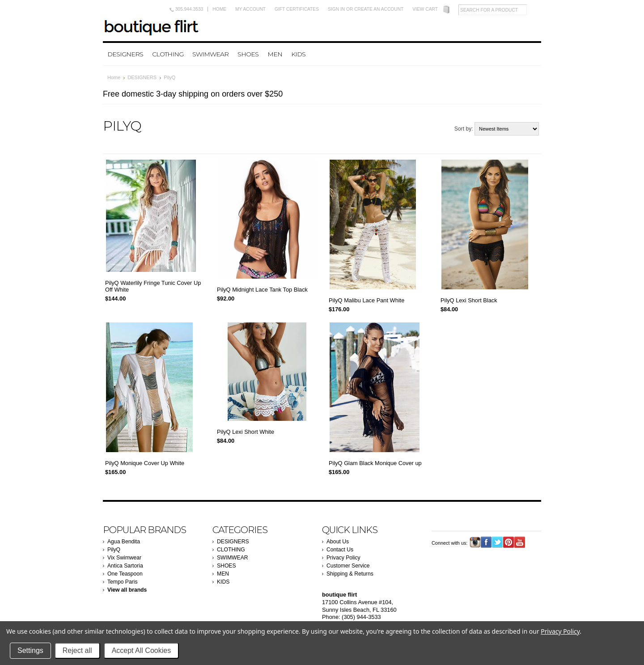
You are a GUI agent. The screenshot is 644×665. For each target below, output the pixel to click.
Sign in (336, 9)
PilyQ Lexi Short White (246, 432)
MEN (275, 54)
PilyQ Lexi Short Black (469, 300)
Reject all (77, 650)
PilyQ (114, 550)
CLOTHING (168, 54)
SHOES (248, 54)
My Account (250, 9)
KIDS (298, 54)
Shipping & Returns (350, 574)
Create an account (379, 9)
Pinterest (509, 542)
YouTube (520, 542)
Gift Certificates (297, 9)
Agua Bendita (124, 542)
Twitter (498, 542)
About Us (338, 542)
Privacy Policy (343, 558)
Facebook (486, 542)
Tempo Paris (123, 582)
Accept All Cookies (142, 650)
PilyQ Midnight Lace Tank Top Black (262, 290)
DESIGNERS (125, 54)
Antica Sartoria (125, 566)
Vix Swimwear (124, 558)
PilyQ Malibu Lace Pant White (366, 300)
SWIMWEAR (210, 54)
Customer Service (348, 566)
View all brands (127, 590)
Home (219, 9)
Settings (30, 650)
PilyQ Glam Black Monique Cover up (375, 463)
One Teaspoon (125, 574)
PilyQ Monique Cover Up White (145, 463)
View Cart (425, 9)
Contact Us (340, 550)
